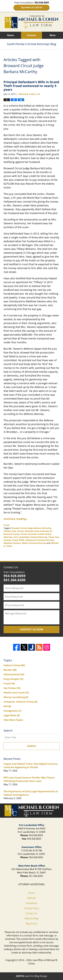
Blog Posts (31, 924)
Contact (31, 35)
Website (31, 898)
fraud (51, 537)
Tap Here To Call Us (31, 7)
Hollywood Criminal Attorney (40, 540)
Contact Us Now (31, 629)
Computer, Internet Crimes (20, 702)
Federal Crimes (14, 665)
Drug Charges (13, 679)
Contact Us (11, 567)
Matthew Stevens (12, 543)
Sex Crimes (12, 688)
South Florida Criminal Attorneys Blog (32, 22)
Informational (14, 674)
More (53, 35)
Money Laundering (16, 697)
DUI (7, 706)
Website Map (32, 918)
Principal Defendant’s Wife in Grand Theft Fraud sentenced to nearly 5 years (31, 86)
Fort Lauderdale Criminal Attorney (30, 537)
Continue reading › (16, 519)
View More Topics (13, 720)
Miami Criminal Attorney (34, 543)
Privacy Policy (32, 908)
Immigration (12, 711)
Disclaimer (32, 903)
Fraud (6, 525)
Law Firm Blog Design (31, 976)
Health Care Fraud (16, 693)
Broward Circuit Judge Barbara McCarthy (31, 528)
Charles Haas (10, 531)
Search (32, 746)
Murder (10, 670)
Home (10, 35)
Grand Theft (18, 540)
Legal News (12, 715)
